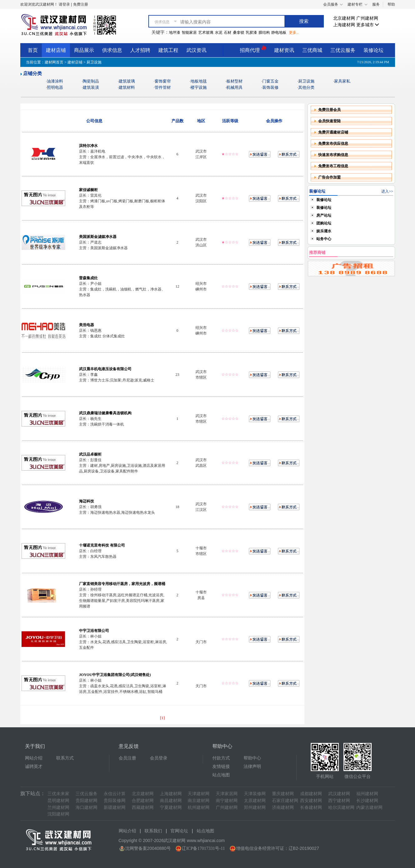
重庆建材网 (283, 794)
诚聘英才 (34, 767)
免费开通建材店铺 (333, 132)
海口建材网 (86, 807)
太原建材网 (255, 801)
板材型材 (235, 81)
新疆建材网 (115, 807)
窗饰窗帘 (163, 81)
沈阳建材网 (58, 814)
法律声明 (252, 767)
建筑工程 (168, 50)
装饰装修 (270, 87)
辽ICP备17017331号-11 (203, 848)
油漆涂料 (55, 81)
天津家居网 (227, 794)
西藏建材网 (143, 807)
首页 (33, 50)
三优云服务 (343, 50)
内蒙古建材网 (369, 807)
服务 (376, 4)
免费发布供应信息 (333, 144)
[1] (162, 718)
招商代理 (253, 49)
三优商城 (312, 50)
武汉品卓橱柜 (90, 454)
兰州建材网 (58, 807)
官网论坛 (179, 831)
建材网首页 (54, 62)
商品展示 (84, 50)
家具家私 (342, 81)
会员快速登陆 (329, 121)
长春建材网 (311, 807)
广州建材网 (367, 18)
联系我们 (153, 831)
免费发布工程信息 (333, 166)
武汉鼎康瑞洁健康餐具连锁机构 (105, 413)
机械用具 (235, 87)
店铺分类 (32, 73)
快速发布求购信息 (333, 155)
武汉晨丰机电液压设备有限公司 (105, 369)
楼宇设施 (199, 87)
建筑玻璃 (127, 81)
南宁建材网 (227, 801)
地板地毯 (199, 81)
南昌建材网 (171, 801)
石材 (228, 33)
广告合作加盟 (329, 177)
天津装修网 (255, 794)
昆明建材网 (58, 801)
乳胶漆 (251, 33)
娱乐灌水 (324, 231)
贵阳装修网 (115, 801)
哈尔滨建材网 (341, 807)
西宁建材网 (339, 801)
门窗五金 (270, 81)
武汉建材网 (339, 794)
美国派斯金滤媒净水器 (98, 237)
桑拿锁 (239, 33)
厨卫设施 (306, 81)
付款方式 (221, 758)
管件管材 (163, 87)
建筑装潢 (91, 87)
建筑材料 (127, 87)
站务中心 (324, 239)
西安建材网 (311, 801)
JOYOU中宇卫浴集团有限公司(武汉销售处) (115, 675)
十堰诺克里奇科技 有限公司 (102, 545)
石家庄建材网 (285, 801)
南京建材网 (199, 801)
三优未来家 (58, 794)
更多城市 (368, 25)
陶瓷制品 (91, 81)
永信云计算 (115, 794)
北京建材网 (344, 18)
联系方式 (65, 758)
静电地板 (279, 33)
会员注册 (127, 758)
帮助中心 (252, 758)
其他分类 (306, 87)
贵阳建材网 (86, 801)
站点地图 (221, 775)
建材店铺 (56, 50)
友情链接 (221, 767)
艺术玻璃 (206, 33)
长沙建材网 (367, 801)
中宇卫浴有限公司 (94, 631)
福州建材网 (367, 794)
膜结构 (264, 33)
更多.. (294, 33)
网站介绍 (34, 758)
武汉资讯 (196, 50)
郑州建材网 (255, 807)
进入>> (387, 191)
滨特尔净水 (88, 146)
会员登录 (159, 758)
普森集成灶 (88, 278)
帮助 (391, 4)
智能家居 (189, 33)
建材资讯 (284, 50)
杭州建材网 (199, 807)
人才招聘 (140, 50)
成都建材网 (311, 794)
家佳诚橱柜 (88, 190)
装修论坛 (373, 50)
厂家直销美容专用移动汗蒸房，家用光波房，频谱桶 (122, 584)
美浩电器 (86, 325)
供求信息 (112, 50)
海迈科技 (86, 501)
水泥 (219, 33)
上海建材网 (344, 25)
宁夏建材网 (171, 807)
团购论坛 (324, 223)
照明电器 (55, 87)
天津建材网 (199, 794)
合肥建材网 (143, 801)
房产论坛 (324, 215)
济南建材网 (283, 807)
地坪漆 (175, 33)
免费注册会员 (329, 110)
